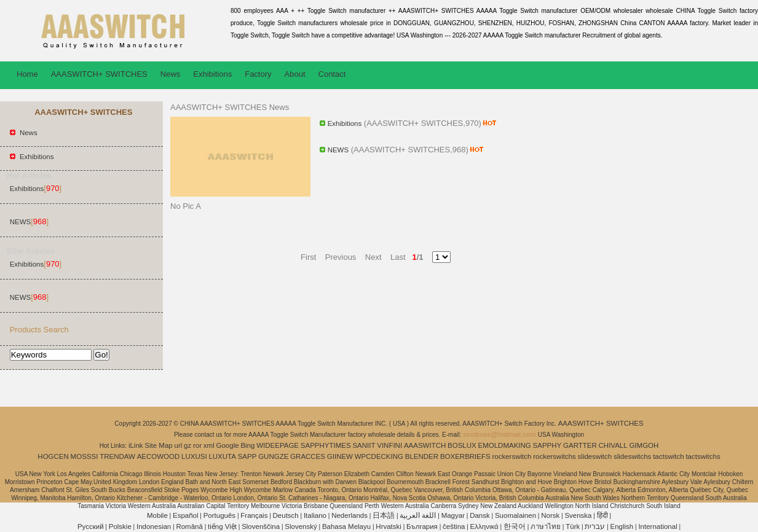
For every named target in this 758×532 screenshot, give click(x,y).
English (622, 526)
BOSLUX (462, 445)
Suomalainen (515, 515)
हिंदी (602, 515)
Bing (247, 445)
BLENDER (422, 456)
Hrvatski (389, 526)
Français (254, 515)
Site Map (158, 445)
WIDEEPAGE (278, 445)
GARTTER (580, 445)
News (171, 74)
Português (219, 515)
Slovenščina (261, 526)
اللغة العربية (418, 515)
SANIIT (364, 445)
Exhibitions (212, 74)
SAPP (247, 456)
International (657, 526)
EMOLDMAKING (505, 445)
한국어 (515, 526)
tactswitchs (703, 456)
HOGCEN (53, 456)
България (422, 526)
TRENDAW (117, 456)
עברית (595, 526)
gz (188, 445)
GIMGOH (644, 445)
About (295, 74)
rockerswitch (511, 456)
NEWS (21, 222)
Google (228, 445)
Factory (258, 74)
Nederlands (349, 515)
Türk (573, 526)
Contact (332, 74)
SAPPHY (547, 445)
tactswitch (669, 456)
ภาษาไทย (546, 526)
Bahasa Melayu (346, 526)
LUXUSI (194, 456)
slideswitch (595, 456)
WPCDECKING (379, 456)
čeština (454, 526)
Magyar (453, 515)
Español (186, 515)
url (179, 445)
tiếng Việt (222, 526)
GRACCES (308, 456)
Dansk (480, 515)
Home (27, 74)
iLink (136, 445)
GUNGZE (273, 456)
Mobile (157, 515)
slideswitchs (632, 456)
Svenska (578, 515)
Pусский (91, 526)
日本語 (384, 515)
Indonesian (154, 526)
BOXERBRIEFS (465, 456)
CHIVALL (613, 445)
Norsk (550, 515)
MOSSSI (85, 456)
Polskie (120, 526)
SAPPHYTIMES (326, 445)
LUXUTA (222, 456)
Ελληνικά (484, 526)
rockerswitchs (555, 456)
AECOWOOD (159, 456)
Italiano (315, 515)
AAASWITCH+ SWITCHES (99, 74)
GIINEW (340, 456)
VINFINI (389, 445)
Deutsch (286, 515)
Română (189, 526)
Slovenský (301, 526)
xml (209, 445)
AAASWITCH (425, 445)
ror (197, 445)
